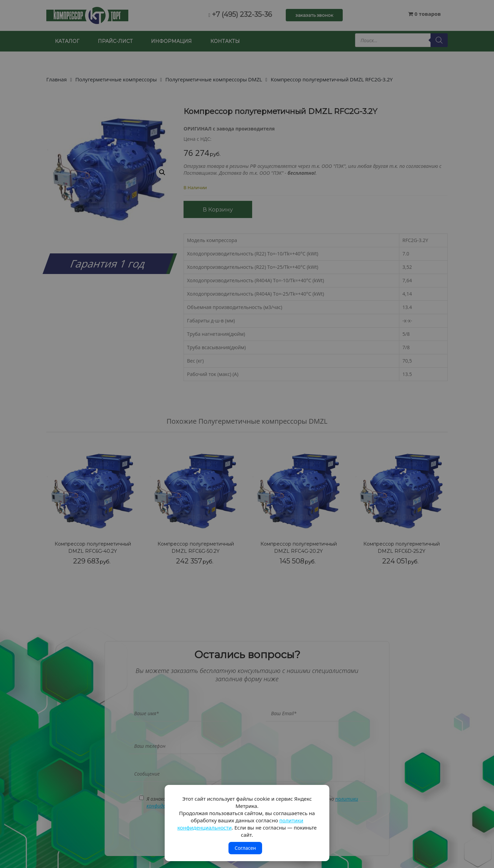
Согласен (245, 848)
